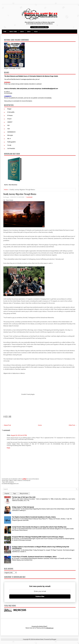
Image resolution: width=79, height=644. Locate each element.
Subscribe (40, 596)
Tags (15, 494)
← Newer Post (7, 425)
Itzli (8, 125)
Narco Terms (13, 32)
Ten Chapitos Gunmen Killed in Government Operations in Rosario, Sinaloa (34, 517)
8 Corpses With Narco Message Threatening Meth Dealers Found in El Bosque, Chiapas (38, 537)
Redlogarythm (12, 142)
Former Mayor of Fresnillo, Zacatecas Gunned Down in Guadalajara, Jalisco (34, 557)
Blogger (54, 639)
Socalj (9, 145)
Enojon (9, 119)
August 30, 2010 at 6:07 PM (19, 435)
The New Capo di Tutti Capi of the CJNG (24, 497)
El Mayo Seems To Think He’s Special (23, 507)
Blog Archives (24, 494)
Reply (8, 448)
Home (5, 32)
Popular (7, 494)
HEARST (10, 122)
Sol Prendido (11, 148)
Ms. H (9, 139)
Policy (36, 32)
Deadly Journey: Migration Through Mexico (20, 194)
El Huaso (10, 115)
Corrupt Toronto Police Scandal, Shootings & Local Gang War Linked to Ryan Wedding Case (39, 527)
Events (22, 32)
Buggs (9, 109)
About (29, 32)
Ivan (9, 129)
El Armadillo (11, 112)
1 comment (29, 197)
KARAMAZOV (11, 132)
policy (9, 101)
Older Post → (73, 425)
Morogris (10, 135)
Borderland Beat (38, 639)
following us (50, 628)
